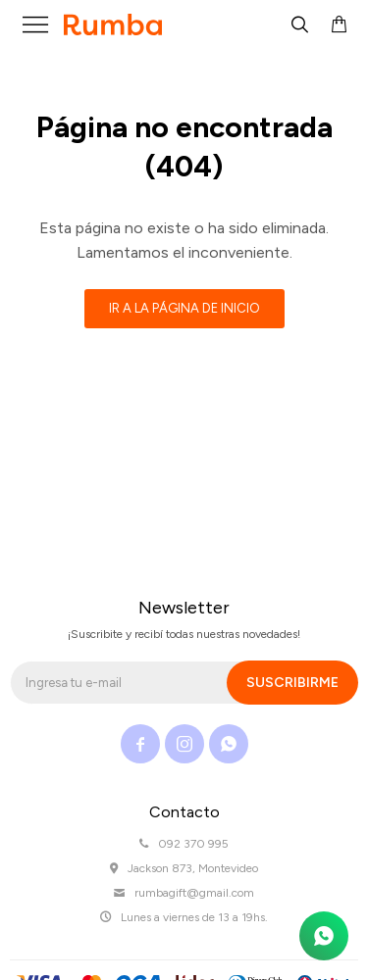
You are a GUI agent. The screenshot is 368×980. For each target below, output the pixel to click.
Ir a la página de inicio (184, 308)
